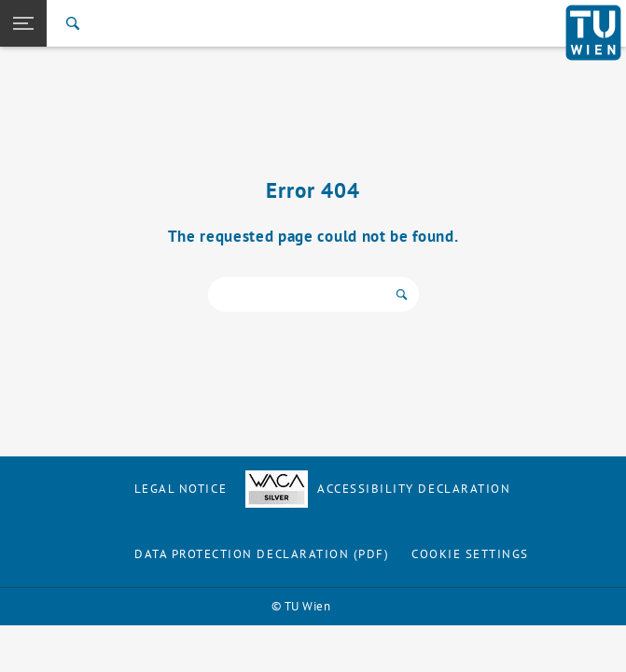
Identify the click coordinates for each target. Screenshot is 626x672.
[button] (23, 23)
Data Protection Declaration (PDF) (262, 554)
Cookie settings (470, 554)
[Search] (73, 23)
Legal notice (181, 489)
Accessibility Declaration (378, 489)
